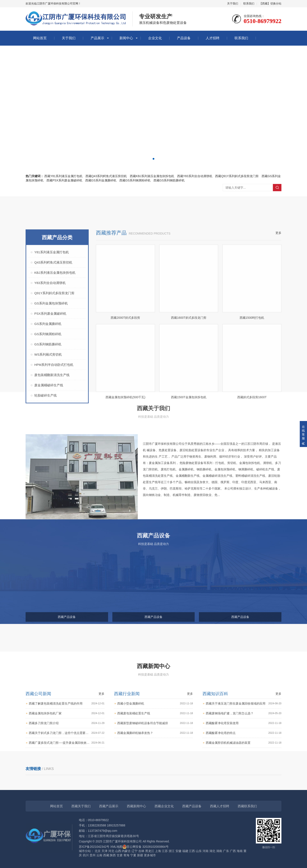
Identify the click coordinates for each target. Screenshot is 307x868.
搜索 (277, 188)
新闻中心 (126, 38)
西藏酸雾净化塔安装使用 (244, 752)
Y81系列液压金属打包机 (52, 339)
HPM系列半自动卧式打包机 (54, 452)
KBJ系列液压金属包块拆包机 (55, 360)
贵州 (93, 855)
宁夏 (133, 855)
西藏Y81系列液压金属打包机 (63, 176)
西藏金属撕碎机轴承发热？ (155, 762)
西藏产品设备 (192, 806)
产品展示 (97, 38)
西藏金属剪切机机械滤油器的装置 (244, 772)
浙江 (172, 851)
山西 (118, 851)
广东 (226, 851)
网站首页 (40, 38)
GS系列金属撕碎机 (48, 411)
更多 (278, 320)
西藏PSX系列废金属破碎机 (64, 180)
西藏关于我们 (81, 806)
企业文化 (155, 38)
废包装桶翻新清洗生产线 (52, 462)
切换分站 (276, 4)
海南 (240, 851)
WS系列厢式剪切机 (48, 442)
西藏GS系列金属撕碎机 (101, 180)
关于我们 (233, 4)
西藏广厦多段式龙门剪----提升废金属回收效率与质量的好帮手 (67, 772)
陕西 (113, 855)
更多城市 (150, 855)
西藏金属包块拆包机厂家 (67, 742)
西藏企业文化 (164, 806)
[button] (150, 159)
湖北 (212, 851)
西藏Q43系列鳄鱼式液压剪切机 (106, 176)
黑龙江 (150, 851)
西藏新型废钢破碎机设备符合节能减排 (155, 752)
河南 (206, 851)
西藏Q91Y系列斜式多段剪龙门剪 (237, 176)
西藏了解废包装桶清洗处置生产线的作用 (67, 733)
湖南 (219, 851)
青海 (126, 855)
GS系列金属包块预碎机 (51, 391)
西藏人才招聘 (220, 806)
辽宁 (135, 851)
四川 (86, 855)
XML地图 (116, 847)
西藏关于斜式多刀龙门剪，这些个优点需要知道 (67, 762)
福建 (185, 851)
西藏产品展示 (109, 806)
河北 (111, 851)
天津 (104, 851)
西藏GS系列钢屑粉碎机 (135, 180)
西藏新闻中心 (136, 806)
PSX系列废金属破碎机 (50, 401)
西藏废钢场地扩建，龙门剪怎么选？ (244, 742)
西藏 (106, 855)
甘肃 (120, 855)
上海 (158, 851)
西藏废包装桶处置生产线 (155, 742)
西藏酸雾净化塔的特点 (244, 762)
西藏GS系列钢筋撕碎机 (169, 180)
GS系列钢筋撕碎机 (48, 432)
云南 (99, 855)
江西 (192, 851)
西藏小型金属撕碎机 (155, 733)
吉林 (141, 851)
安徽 (178, 851)
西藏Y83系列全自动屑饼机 (195, 176)
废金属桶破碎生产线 (49, 472)
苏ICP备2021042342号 (94, 847)
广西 (233, 851)
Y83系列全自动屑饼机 (50, 370)
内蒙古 (126, 851)
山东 (199, 851)
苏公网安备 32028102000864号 (146, 847)
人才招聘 (213, 38)
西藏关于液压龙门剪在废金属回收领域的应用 (244, 733)
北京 (98, 851)
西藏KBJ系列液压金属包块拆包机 (152, 176)
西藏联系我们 (247, 806)
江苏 (165, 851)
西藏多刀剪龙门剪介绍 (67, 752)
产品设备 (184, 38)
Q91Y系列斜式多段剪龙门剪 (54, 380)
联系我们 (249, 4)
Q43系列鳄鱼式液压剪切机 (53, 350)
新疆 (140, 855)
